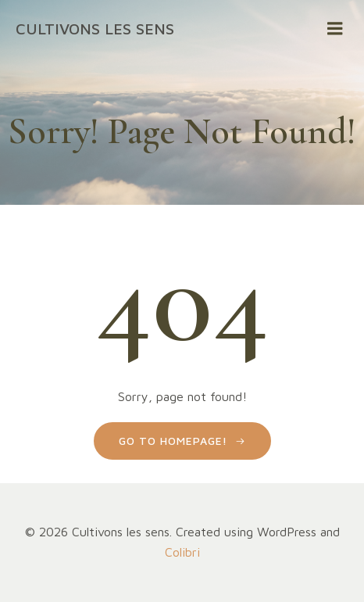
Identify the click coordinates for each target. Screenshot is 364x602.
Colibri (182, 552)
